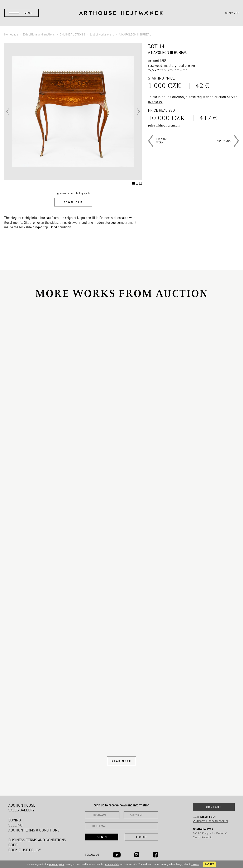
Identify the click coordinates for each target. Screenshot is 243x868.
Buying (15, 820)
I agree (209, 864)
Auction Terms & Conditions (34, 830)
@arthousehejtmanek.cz (211, 821)
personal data (112, 864)
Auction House (22, 805)
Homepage (11, 34)
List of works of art (102, 34)
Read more (121, 761)
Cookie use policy (25, 850)
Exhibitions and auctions (39, 34)
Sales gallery (21, 810)
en (232, 13)
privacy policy (57, 864)
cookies (195, 864)
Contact (214, 807)
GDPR (13, 845)
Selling (15, 825)
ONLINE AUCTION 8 (73, 34)
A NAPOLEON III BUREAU (135, 34)
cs (227, 13)
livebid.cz (155, 102)
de (237, 13)
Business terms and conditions (37, 840)
